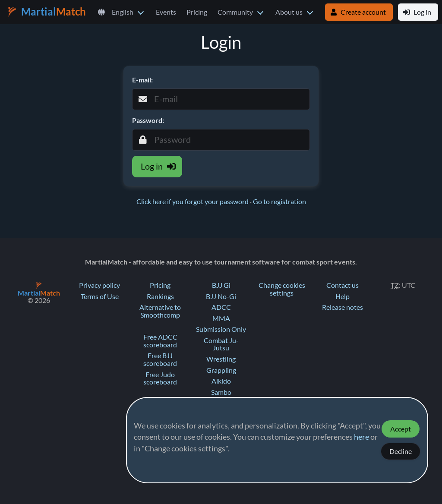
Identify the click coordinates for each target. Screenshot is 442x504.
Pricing (197, 12)
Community (235, 12)
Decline (401, 451)
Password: (148, 120)
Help (343, 296)
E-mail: (142, 80)
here (361, 437)
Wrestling (221, 359)
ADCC (221, 307)
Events (166, 12)
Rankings (160, 296)
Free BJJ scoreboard (160, 359)
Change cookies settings (282, 289)
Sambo (221, 392)
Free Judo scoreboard (160, 378)
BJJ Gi (221, 285)
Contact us (343, 285)
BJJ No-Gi (221, 296)
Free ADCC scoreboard (160, 341)
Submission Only (221, 329)
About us (289, 12)
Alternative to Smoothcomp (160, 311)
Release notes (343, 307)
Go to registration (279, 202)
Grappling (221, 370)
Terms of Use (100, 296)
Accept (401, 429)
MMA (221, 318)
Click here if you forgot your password (193, 202)
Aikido (221, 381)
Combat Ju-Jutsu (221, 344)
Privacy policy (99, 285)
